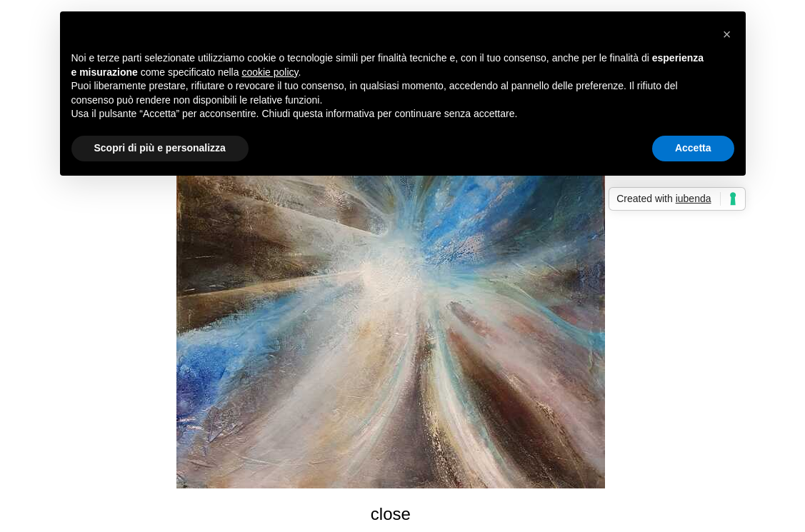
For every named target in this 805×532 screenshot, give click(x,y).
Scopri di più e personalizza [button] (160, 148)
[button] (727, 34)
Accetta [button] (693, 148)
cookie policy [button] (270, 72)
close (391, 514)
